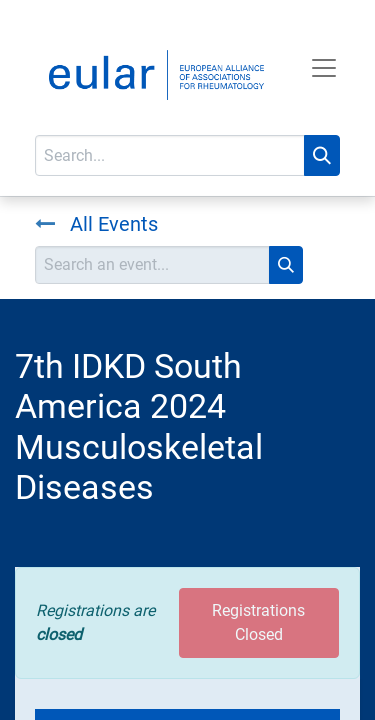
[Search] (322, 155)
